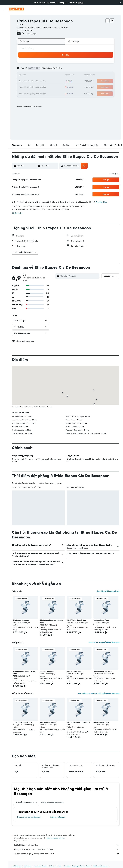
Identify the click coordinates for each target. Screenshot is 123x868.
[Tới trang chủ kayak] (16, 9)
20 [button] (40, 81)
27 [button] (40, 87)
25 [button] (29, 87)
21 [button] (46, 81)
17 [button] (23, 81)
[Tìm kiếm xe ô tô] (4, 26)
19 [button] (35, 81)
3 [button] (23, 70)
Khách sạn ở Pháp (55, 866)
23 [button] (58, 81)
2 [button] (58, 64)
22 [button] (52, 81)
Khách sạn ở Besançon (58, 817)
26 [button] (34, 87)
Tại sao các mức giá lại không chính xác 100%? (67, 854)
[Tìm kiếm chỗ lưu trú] (4, 21)
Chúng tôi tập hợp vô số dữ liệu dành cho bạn (67, 849)
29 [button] (52, 87)
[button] (120, 3)
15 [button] (52, 75)
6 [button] (40, 70)
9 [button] (58, 70)
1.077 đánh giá (31, 34)
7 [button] (46, 70)
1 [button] (52, 64)
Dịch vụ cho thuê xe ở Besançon (29, 817)
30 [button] (58, 87)
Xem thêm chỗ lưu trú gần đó (108, 591)
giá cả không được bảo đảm (56, 838)
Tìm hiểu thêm (101, 202)
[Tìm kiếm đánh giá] (79, 276)
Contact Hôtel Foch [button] (101, 620)
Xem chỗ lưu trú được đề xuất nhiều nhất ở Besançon (99, 693)
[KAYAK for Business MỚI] (4, 43)
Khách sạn (27, 866)
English (81, 3)
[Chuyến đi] (4, 50)
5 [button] (35, 70)
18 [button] (29, 81)
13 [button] (40, 75)
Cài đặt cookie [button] (17, 213)
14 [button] (46, 75)
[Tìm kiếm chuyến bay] (4, 16)
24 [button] (23, 87)
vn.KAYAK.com (17, 866)
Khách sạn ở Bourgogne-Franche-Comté (77, 866)
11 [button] (29, 75)
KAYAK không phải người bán (67, 845)
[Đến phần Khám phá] (4, 33)
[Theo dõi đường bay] (4, 38)
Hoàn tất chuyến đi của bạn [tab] (27, 802)
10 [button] (23, 75)
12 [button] (35, 75)
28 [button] (46, 87)
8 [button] (52, 70)
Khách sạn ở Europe (40, 866)
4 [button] (29, 70)
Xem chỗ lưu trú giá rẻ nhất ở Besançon (104, 642)
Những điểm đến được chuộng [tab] (53, 802)
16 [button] (58, 75)
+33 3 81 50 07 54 (25, 30)
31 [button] (23, 93)
